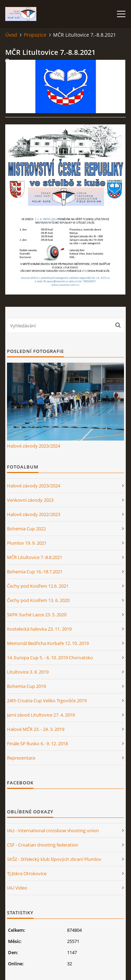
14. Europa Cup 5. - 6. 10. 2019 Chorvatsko (50, 658)
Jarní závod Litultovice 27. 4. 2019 (41, 715)
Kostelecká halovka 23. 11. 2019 (39, 629)
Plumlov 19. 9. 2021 (27, 543)
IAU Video (17, 888)
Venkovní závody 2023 (30, 500)
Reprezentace (21, 758)
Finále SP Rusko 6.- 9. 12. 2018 (37, 743)
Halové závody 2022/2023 (34, 514)
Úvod (11, 35)
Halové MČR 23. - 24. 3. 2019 (36, 729)
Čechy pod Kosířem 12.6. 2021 (38, 586)
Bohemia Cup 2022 (26, 529)
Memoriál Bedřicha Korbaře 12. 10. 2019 (48, 643)
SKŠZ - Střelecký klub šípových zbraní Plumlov (54, 859)
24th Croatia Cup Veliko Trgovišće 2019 (47, 700)
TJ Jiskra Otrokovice (27, 873)
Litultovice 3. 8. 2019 (28, 672)
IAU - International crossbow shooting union (53, 830)
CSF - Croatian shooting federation (43, 845)
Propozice (35, 35)
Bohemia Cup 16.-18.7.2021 (35, 572)
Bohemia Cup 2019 (26, 686)
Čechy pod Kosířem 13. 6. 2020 (38, 600)
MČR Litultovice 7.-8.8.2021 (35, 557)
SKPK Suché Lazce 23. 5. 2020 (37, 615)
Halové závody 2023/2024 (34, 446)
